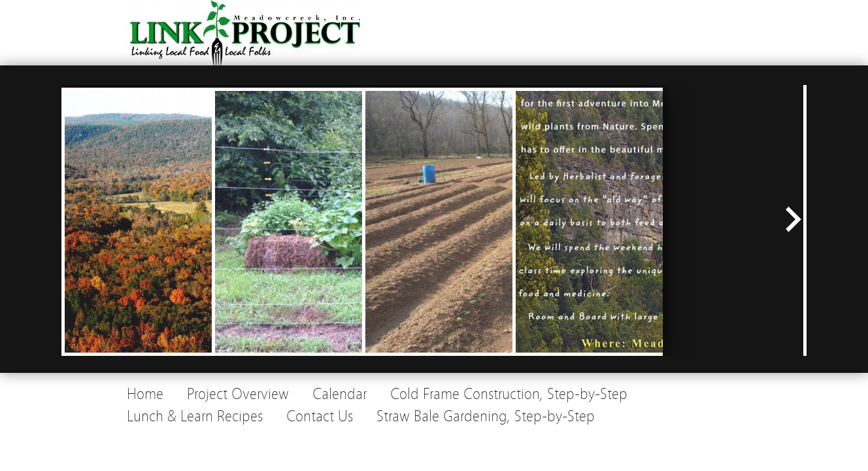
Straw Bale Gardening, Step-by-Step (486, 416)
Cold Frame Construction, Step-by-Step (509, 394)
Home (145, 394)
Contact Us (320, 416)
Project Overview (238, 394)
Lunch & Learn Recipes (195, 416)
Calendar (340, 394)
